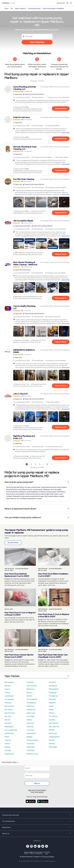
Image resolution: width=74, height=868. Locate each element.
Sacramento (9, 706)
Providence (53, 696)
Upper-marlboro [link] (20, 9)
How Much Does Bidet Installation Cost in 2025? (53, 575)
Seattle (52, 740)
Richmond (53, 733)
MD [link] (12, 9)
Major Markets (37, 676)
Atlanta (7, 747)
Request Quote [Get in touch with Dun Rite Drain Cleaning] (61, 213)
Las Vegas (31, 716)
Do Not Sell (39, 853)
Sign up (37, 783)
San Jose (8, 716)
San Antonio (54, 723)
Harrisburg (53, 686)
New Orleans (32, 686)
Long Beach (9, 696)
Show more (66, 132)
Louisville (30, 682)
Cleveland (31, 747)
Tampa (7, 744)
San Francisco (10, 713)
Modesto (8, 703)
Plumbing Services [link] (34, 9)
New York (30, 723)
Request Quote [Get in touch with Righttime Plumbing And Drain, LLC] (61, 458)
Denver (7, 720)
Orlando (8, 740)
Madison (52, 744)
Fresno (7, 693)
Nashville (52, 703)
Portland (52, 682)
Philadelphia (54, 689)
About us (37, 834)
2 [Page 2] (31, 464)
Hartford (8, 723)
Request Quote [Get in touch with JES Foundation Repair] (61, 254)
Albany (29, 720)
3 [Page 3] (35, 464)
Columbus (31, 750)
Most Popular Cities (11, 763)
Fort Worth (53, 716)
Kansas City (31, 710)
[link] (37, 89)
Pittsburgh (53, 693)
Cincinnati (31, 744)
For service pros (37, 821)
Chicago (8, 750)
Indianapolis (9, 754)
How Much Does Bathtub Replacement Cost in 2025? (17, 575)
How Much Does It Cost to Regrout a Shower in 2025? (20, 614)
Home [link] (7, 9)
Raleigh (30, 737)
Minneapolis (31, 703)
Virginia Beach (54, 737)
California (32, 853)
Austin (51, 706)
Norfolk (52, 730)
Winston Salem (32, 740)
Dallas (51, 710)
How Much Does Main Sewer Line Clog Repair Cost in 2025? (53, 656)
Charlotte (30, 730)
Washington (9, 727)
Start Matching (37, 42)
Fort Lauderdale (11, 730)
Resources (37, 828)
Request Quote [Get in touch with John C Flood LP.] (61, 427)
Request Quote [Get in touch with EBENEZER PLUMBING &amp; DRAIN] (61, 386)
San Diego (8, 710)
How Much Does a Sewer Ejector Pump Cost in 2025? (19, 656)
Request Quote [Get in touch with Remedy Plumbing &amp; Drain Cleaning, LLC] (61, 170)
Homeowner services (37, 815)
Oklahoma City (32, 754)
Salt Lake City (54, 727)
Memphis (52, 699)
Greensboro (31, 733)
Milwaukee (53, 747)
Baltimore (30, 689)
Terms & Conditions (48, 857)
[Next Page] (51, 464)
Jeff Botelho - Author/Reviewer (16, 569)
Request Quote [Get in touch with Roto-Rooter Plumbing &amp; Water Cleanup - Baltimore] (61, 298)
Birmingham (9, 682)
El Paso (52, 713)
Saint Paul (30, 706)
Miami (7, 737)
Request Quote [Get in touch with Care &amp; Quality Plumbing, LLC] (61, 342)
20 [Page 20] (47, 464)
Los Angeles (9, 699)
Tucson (7, 689)
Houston (52, 720)
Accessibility (47, 853)
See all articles (13, 543)
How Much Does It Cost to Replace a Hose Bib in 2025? (54, 615)
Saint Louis (31, 713)
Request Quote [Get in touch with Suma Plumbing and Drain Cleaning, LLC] (61, 109)
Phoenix (8, 686)
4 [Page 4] (40, 464)
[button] (19, 202)
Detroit (29, 696)
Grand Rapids (32, 699)
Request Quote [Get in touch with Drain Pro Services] (61, 139)
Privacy (26, 853)
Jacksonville (9, 733)
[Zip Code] (37, 36)
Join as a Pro (61, 3)
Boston (29, 693)
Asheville (30, 727)
